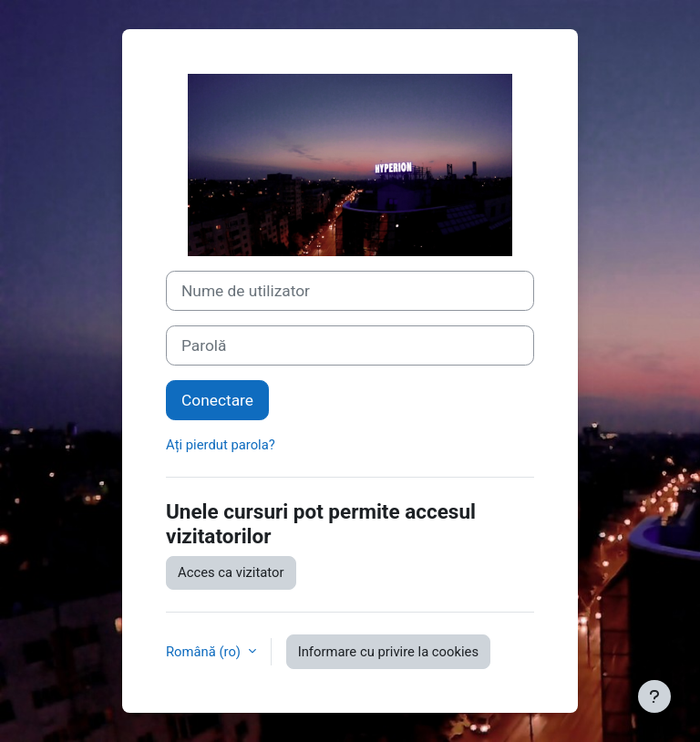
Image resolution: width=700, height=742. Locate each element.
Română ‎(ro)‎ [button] (205, 652)
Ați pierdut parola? (221, 445)
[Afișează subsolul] (654, 696)
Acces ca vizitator (231, 572)
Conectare (217, 400)
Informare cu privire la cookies (388, 652)
